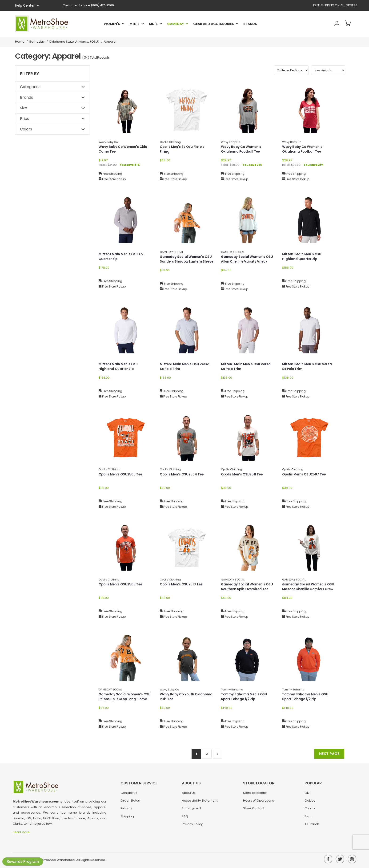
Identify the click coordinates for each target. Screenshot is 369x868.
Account (334, 24)
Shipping (127, 818)
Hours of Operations (259, 802)
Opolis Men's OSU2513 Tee (182, 584)
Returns (126, 810)
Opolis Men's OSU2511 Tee (243, 475)
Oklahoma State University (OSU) (74, 42)
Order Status (130, 802)
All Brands (312, 826)
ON (307, 794)
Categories (30, 87)
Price (25, 119)
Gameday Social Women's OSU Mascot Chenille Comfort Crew (309, 587)
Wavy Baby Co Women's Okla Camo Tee (124, 149)
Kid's (153, 24)
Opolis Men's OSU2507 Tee (305, 475)
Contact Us (129, 794)
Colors (26, 129)
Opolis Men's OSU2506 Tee (122, 475)
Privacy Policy (192, 826)
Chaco (310, 810)
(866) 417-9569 (88, 5)
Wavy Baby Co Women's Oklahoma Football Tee (242, 149)
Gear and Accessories (214, 24)
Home (20, 42)
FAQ (185, 818)
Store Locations (255, 794)
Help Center (27, 5)
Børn (308, 818)
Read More (22, 832)
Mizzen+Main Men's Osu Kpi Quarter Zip (122, 257)
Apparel (110, 42)
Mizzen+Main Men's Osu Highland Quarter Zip (303, 257)
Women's (112, 24)
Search (322, 24)
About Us (189, 794)
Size (24, 108)
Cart (347, 24)
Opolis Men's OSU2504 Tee (183, 475)
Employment (192, 810)
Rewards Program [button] (23, 861)
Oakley (310, 802)
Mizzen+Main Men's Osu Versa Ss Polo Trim (186, 367)
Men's (134, 24)
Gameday (175, 24)
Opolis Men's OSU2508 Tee (122, 584)
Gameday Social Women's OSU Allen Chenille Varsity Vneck (248, 259)
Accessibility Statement (200, 802)
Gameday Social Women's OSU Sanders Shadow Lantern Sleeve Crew (187, 262)
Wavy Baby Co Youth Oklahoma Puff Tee (187, 697)
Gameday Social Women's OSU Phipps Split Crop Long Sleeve (125, 697)
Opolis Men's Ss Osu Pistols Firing (183, 149)
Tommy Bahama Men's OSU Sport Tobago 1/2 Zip (245, 697)
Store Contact (254, 810)
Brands (250, 24)
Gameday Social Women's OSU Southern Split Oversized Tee (248, 587)
